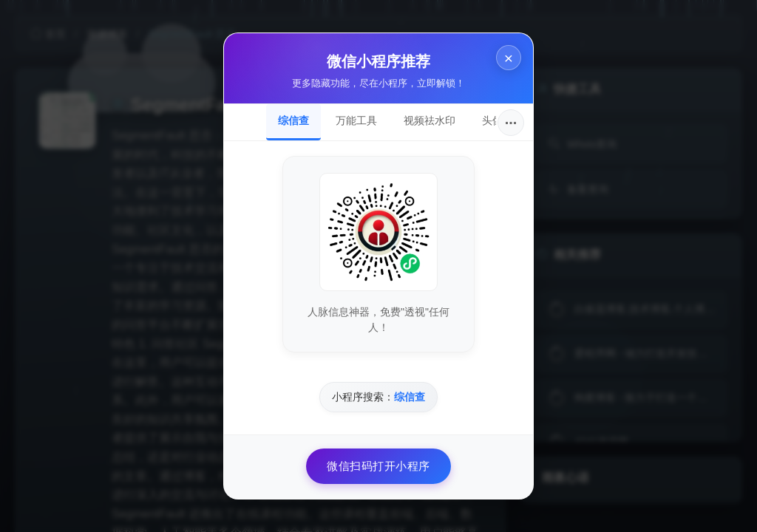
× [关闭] (509, 58)
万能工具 (356, 120)
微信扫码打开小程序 (378, 466)
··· (511, 123)
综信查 (293, 120)
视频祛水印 (430, 120)
